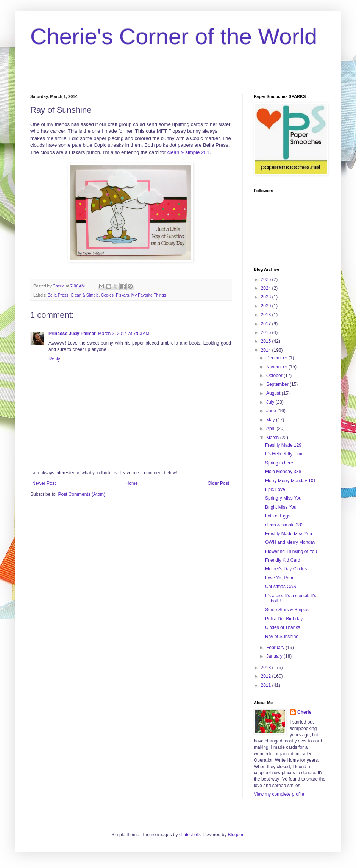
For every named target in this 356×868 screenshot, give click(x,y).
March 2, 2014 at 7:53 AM (124, 334)
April (271, 429)
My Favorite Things (149, 295)
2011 (267, 685)
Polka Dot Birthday (284, 619)
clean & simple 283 (284, 525)
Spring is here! (280, 463)
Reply (54, 359)
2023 (267, 297)
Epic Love (275, 489)
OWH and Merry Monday (290, 542)
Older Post (218, 483)
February (276, 648)
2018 (267, 315)
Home (132, 483)
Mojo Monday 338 (283, 472)
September (278, 384)
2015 (267, 341)
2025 (267, 279)
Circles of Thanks (283, 627)
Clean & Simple (84, 295)
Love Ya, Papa (280, 578)
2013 (267, 668)
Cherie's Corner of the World (174, 36)
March (273, 438)
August (274, 393)
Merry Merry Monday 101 (290, 481)
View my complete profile (279, 794)
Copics (107, 295)
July (271, 402)
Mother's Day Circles (286, 569)
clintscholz (190, 835)
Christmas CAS (281, 587)
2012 (267, 676)
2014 (267, 350)
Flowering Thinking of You (291, 551)
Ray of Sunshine (282, 637)
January (275, 656)
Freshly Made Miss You (289, 534)
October (275, 376)
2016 (267, 332)
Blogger (236, 835)
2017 (267, 324)
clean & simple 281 (188, 152)
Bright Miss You (281, 507)
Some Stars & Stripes (287, 610)
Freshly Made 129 (283, 445)
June (272, 411)
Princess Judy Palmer (72, 334)
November (277, 367)
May (271, 420)
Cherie (304, 712)
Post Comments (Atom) (82, 494)
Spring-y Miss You (283, 498)
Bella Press (58, 295)
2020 (267, 306)
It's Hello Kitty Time (284, 454)
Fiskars (123, 295)
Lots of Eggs (278, 516)
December (277, 358)
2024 (267, 288)
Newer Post (44, 483)
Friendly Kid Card (283, 560)
